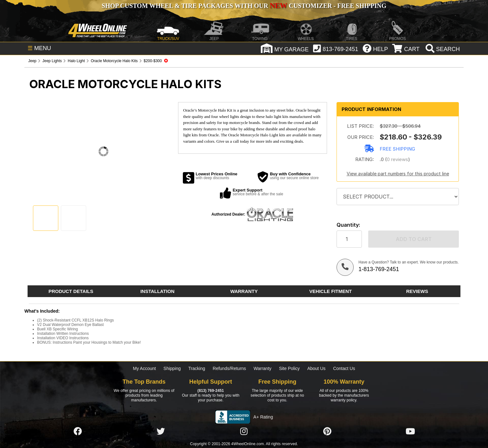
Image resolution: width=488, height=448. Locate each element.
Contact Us (344, 368)
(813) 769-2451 (211, 391)
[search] (442, 49)
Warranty (262, 368)
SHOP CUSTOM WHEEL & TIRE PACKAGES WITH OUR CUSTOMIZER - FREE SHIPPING (244, 6)
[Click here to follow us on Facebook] (78, 432)
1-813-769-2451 (379, 269)
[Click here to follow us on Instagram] (244, 432)
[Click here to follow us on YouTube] (410, 432)
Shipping (172, 368)
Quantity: (348, 225)
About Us (317, 368)
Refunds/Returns (229, 368)
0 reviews (398, 159)
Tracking (197, 368)
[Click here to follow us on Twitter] (161, 432)
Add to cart (414, 239)
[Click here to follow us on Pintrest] (327, 432)
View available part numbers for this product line (398, 174)
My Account (144, 368)
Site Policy (289, 368)
